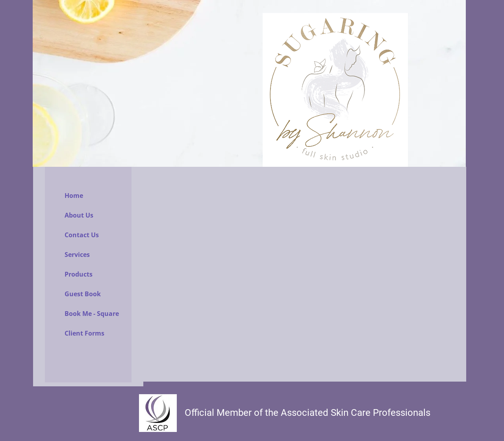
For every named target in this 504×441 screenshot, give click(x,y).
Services (77, 255)
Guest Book (83, 294)
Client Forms (84, 333)
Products (79, 274)
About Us (79, 215)
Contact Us (82, 235)
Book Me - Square (92, 314)
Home (74, 196)
